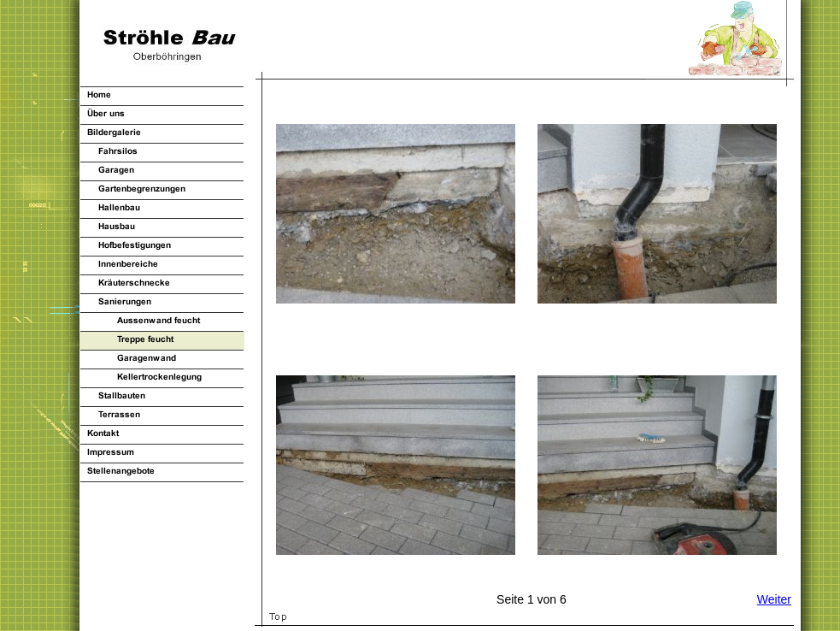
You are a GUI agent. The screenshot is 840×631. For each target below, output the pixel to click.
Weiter (774, 599)
